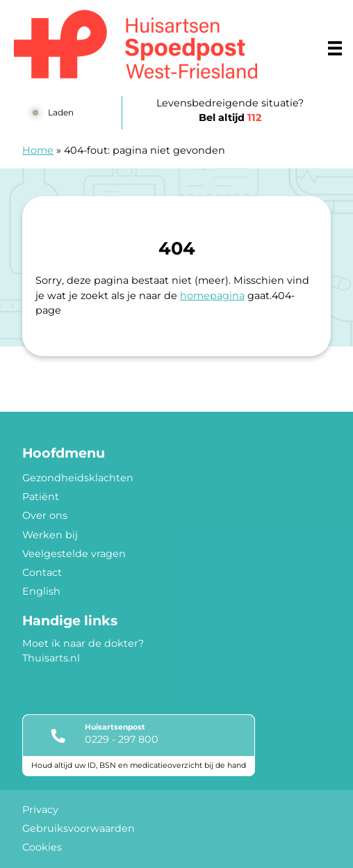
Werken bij (50, 535)
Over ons (45, 515)
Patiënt (41, 497)
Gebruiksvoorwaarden (79, 828)
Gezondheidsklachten (78, 478)
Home (38, 150)
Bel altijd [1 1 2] (230, 118)
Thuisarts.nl (51, 658)
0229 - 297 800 (122, 739)
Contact (42, 572)
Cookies (42, 847)
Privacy (40, 810)
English (41, 591)
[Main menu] (335, 48)
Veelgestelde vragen (74, 554)
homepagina (212, 296)
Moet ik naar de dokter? (83, 643)
